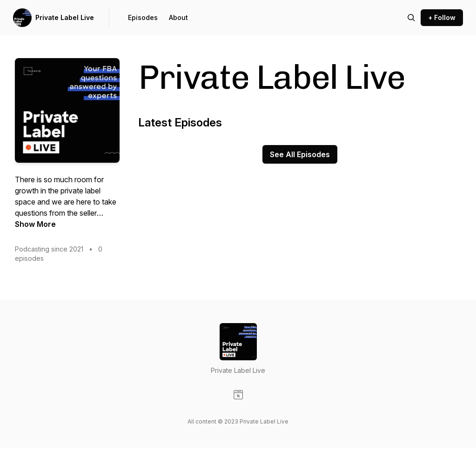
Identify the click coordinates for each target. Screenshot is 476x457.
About (178, 17)
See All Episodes (300, 154)
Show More (35, 224)
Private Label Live (65, 17)
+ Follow (442, 17)
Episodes (143, 17)
